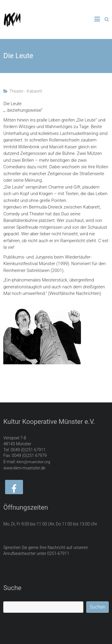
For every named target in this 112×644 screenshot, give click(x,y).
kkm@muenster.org (33, 462)
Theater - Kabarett (26, 91)
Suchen (97, 607)
